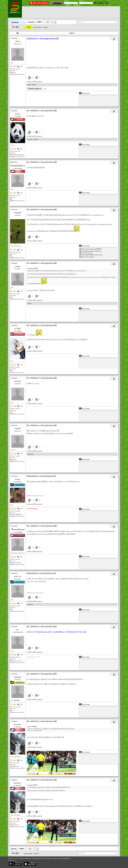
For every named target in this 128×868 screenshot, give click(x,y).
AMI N (18, 41)
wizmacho (18, 381)
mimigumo (18, 677)
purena (18, 114)
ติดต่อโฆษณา (67, 858)
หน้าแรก (10, 858)
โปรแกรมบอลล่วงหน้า (38, 858)
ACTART (18, 329)
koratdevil (30, 604)
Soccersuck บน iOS (39, 496)
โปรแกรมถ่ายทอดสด (25, 858)
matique (18, 266)
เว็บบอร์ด (48, 858)
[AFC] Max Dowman (87, 253)
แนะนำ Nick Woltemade (88, 257)
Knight (34, 85)
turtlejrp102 (30, 454)
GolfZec (36, 139)
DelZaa (29, 85)
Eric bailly (30, 139)
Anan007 (18, 429)
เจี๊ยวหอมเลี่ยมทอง (18, 530)
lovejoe (18, 479)
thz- (18, 630)
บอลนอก (46, 27)
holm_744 (18, 576)
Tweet (45, 89)
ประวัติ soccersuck (57, 858)
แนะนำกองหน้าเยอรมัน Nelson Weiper (92, 255)
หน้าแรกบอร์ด (37, 27)
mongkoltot (18, 213)
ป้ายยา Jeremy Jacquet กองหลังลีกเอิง (91, 249)
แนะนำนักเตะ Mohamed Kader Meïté (91, 251)
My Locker (84, 93)
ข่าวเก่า (16, 858)
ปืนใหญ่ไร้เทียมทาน (18, 166)
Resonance (18, 724)
